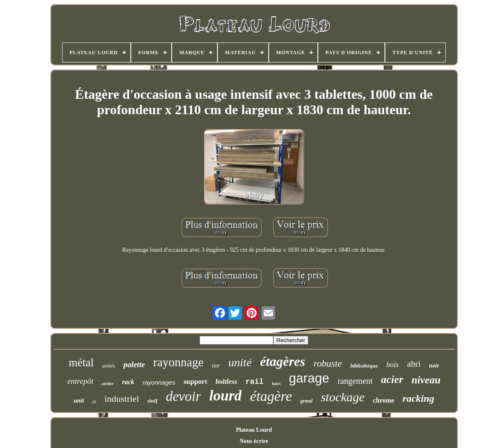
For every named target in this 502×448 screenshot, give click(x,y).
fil (94, 402)
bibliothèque (364, 366)
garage (309, 378)
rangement (355, 381)
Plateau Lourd (254, 430)
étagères (282, 361)
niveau (426, 380)
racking (418, 398)
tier (216, 366)
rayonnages (159, 382)
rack (128, 382)
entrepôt (81, 381)
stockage (343, 397)
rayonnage (179, 362)
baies (276, 384)
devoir (183, 396)
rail (254, 382)
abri (414, 364)
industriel (122, 399)
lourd (225, 396)
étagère (271, 396)
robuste (327, 364)
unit (79, 400)
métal (81, 363)
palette (134, 364)
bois (392, 365)
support (196, 382)
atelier (108, 383)
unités (109, 366)
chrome (383, 400)
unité (240, 362)
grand (306, 401)
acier (392, 379)
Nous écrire (254, 441)
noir (434, 366)
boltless (226, 382)
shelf (152, 401)
